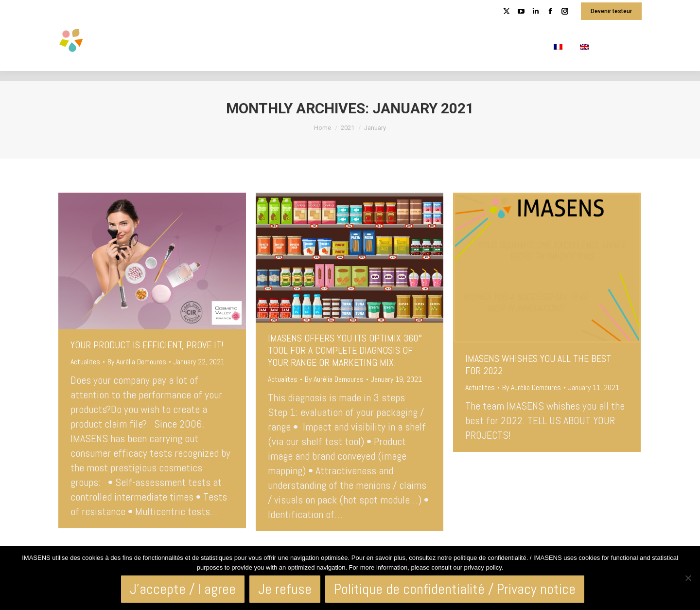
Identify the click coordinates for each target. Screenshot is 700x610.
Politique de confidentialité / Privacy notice (455, 589)
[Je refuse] (688, 578)
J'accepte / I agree (183, 589)
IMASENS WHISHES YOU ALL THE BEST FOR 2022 (538, 365)
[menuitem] (558, 47)
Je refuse (285, 589)
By (137, 362)
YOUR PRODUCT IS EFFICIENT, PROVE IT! (147, 345)
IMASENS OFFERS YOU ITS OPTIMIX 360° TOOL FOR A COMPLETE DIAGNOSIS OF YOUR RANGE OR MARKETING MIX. (345, 350)
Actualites (85, 362)
